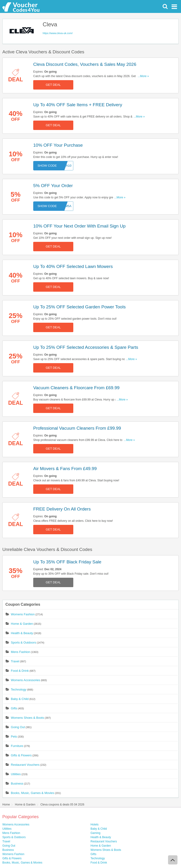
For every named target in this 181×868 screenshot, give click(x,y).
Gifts (14, 708)
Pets (14, 736)
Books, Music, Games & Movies (33, 793)
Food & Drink (20, 671)
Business (17, 784)
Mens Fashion (21, 652)
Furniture (17, 746)
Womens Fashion (23, 614)
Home (6, 805)
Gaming (95, 833)
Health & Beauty (22, 633)
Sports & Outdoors (23, 642)
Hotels (95, 825)
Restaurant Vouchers (25, 765)
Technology (19, 689)
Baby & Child (20, 699)
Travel (15, 661)
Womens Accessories (25, 680)
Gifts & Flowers (21, 755)
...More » (143, 76)
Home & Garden (22, 624)
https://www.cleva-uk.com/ (58, 33)
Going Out (18, 727)
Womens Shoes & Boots (27, 718)
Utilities (16, 774)
